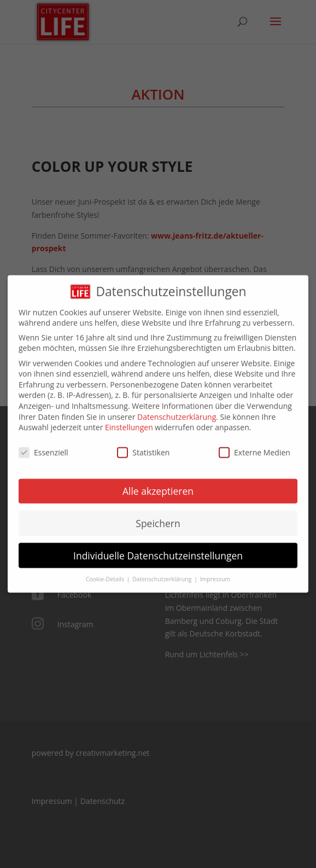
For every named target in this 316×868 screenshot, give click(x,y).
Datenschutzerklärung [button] (163, 571)
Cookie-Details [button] (106, 571)
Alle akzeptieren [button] (158, 483)
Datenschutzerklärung (177, 409)
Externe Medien (254, 445)
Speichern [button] (158, 515)
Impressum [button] (215, 571)
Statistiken (143, 445)
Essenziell (43, 445)
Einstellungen (129, 419)
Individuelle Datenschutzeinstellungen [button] (158, 547)
